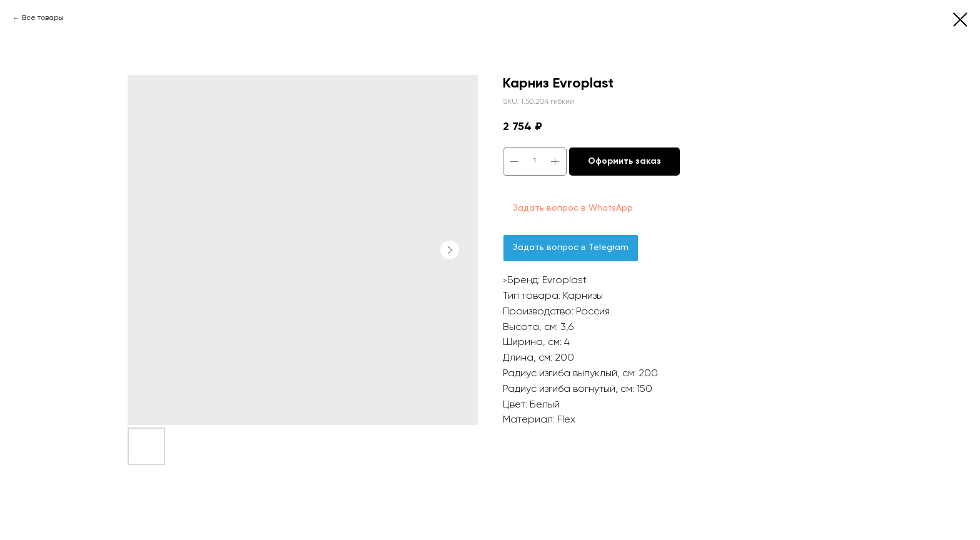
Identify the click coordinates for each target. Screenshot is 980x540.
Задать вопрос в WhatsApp (573, 208)
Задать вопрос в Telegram (571, 247)
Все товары (43, 18)
